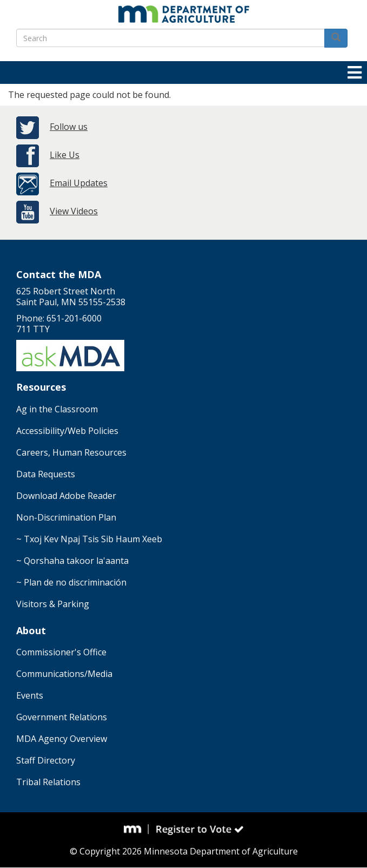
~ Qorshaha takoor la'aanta (72, 561)
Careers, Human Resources (71, 452)
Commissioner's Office (61, 652)
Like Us (65, 155)
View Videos (74, 211)
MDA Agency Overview (62, 739)
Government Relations (62, 717)
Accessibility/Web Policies (67, 431)
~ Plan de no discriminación (71, 582)
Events (30, 695)
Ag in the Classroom (57, 409)
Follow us (69, 127)
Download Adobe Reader (66, 496)
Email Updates (79, 183)
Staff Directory (46, 760)
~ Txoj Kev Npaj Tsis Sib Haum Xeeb (89, 539)
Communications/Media (64, 674)
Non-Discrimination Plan (66, 517)
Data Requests (46, 474)
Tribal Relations (48, 782)
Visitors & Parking (53, 604)
